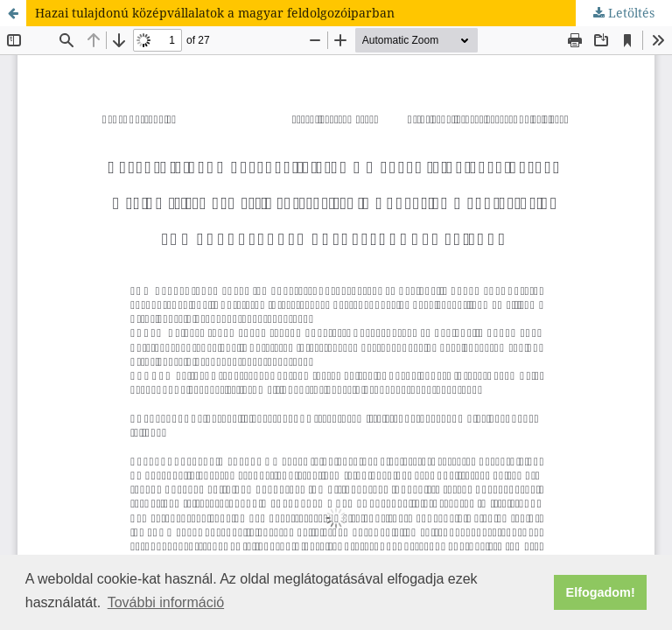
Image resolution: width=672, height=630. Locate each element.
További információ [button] (166, 602)
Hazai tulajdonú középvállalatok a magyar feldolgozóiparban (215, 13)
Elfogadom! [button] (601, 592)
